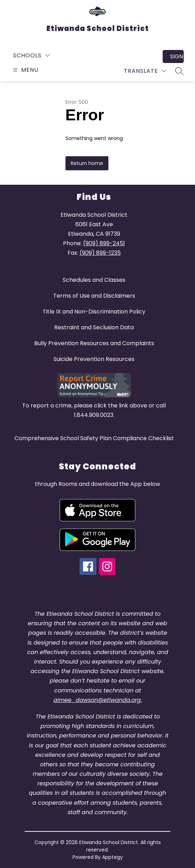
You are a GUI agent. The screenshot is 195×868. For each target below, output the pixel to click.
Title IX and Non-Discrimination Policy (94, 312)
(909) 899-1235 (100, 253)
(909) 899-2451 (104, 243)
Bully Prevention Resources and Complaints (94, 343)
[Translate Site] (145, 71)
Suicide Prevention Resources (94, 359)
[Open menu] (25, 70)
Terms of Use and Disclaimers (94, 296)
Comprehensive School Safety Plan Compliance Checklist (94, 438)
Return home (87, 163)
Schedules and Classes (94, 280)
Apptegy (112, 857)
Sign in (177, 56)
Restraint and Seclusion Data (94, 327)
